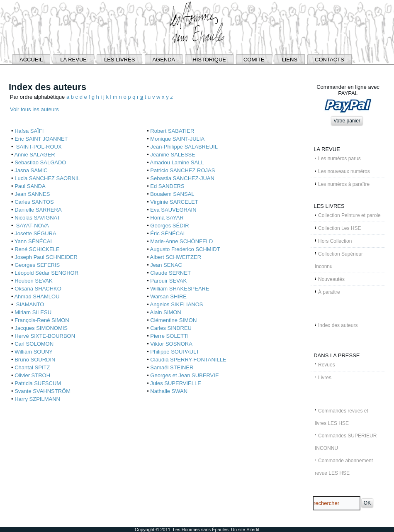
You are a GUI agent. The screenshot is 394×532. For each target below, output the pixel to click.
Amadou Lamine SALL (177, 162)
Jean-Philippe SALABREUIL (184, 147)
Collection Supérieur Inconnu (339, 260)
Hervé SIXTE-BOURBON (45, 336)
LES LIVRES (119, 60)
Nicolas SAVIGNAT (37, 218)
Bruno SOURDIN (35, 360)
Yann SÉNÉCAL (34, 241)
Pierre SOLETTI (169, 336)
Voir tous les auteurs (34, 109)
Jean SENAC (166, 265)
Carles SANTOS (34, 202)
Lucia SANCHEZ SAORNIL (47, 178)
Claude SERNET (170, 273)
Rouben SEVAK (34, 281)
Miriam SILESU (33, 312)
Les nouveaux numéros (344, 171)
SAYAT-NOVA (32, 226)
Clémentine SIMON (173, 320)
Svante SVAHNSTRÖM (43, 391)
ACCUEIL (31, 60)
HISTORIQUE (209, 60)
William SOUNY (34, 352)
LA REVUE (73, 60)
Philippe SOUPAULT (175, 352)
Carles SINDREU (171, 328)
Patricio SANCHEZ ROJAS (182, 170)
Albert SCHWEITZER (176, 257)
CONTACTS (330, 60)
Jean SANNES (32, 194)
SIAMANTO (29, 304)
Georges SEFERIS (37, 265)
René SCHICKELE (37, 249)
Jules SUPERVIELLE (176, 383)
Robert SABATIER (172, 131)
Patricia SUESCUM (38, 383)
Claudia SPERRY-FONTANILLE (188, 360)
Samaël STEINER (172, 367)
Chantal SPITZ (32, 367)
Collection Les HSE (339, 228)
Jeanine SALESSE (173, 155)
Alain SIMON (166, 312)
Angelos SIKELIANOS (177, 304)
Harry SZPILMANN (37, 399)
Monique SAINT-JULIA (177, 139)
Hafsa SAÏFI (29, 131)
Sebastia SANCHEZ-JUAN (182, 178)
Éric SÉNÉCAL (168, 233)
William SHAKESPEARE (180, 289)
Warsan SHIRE (168, 297)
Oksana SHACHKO (38, 289)
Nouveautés (331, 279)
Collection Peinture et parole (349, 215)
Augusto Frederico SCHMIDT (185, 249)
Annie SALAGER (34, 155)
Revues (327, 365)
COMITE (254, 60)
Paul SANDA (30, 186)
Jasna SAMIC (31, 170)
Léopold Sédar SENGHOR (46, 273)
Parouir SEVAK (168, 281)
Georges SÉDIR (169, 226)
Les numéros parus (339, 159)
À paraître (329, 292)
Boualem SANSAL (172, 194)
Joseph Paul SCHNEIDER (46, 257)
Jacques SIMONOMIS (41, 328)
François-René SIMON (42, 320)
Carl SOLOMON (34, 344)
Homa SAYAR (167, 218)
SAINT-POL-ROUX (38, 147)
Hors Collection (335, 241)
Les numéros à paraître (344, 184)
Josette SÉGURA (35, 233)
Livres (325, 378)
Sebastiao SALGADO (40, 162)
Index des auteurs (338, 325)
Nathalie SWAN (169, 391)
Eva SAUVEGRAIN (173, 210)
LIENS (290, 60)
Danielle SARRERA (38, 210)
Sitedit (253, 530)
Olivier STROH (32, 375)
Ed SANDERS (167, 186)
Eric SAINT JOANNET (41, 139)
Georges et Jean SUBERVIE (184, 375)
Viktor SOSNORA (171, 344)
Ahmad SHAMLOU (37, 297)
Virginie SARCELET (174, 202)
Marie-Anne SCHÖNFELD (181, 241)
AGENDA (164, 60)
